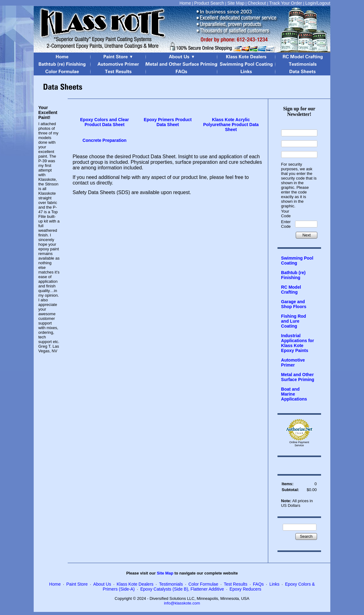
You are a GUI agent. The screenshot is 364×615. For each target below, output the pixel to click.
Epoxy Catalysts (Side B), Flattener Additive (182, 589)
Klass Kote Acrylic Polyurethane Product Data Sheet (231, 125)
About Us (102, 584)
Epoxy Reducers (245, 589)
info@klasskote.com (182, 603)
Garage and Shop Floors (294, 304)
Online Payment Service (299, 444)
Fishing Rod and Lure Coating (294, 321)
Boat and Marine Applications (294, 394)
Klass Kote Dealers (135, 584)
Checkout (257, 3)
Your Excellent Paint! (48, 112)
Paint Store (77, 584)
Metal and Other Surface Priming (298, 377)
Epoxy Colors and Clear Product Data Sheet (104, 122)
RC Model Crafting (291, 290)
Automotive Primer (293, 363)
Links (275, 584)
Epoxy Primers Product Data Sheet (168, 122)
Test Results (235, 584)
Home (185, 3)
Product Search (209, 3)
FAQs (258, 584)
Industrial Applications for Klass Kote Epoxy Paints (298, 343)
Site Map (236, 3)
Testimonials (171, 584)
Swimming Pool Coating (297, 261)
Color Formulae (203, 584)
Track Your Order (286, 3)
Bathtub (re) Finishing (293, 275)
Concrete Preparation (104, 140)
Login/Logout (318, 3)
